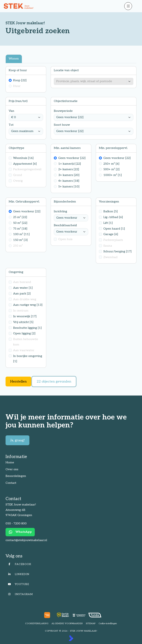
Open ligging (24, 333)
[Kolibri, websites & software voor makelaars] (71, 638)
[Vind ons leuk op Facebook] (70, 564)
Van (11, 111)
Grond (18, 175)
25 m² (20, 217)
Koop (20, 80)
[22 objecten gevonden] (54, 382)
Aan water (23, 288)
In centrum (21, 311)
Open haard (114, 229)
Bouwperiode (63, 111)
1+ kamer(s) (70, 164)
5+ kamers (69, 187)
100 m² (21, 234)
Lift (108, 223)
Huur (17, 86)
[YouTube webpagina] (70, 584)
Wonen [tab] (14, 59)
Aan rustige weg (28, 305)
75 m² (20, 229)
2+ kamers (69, 169)
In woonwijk (25, 316)
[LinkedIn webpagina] (70, 574)
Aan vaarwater (24, 350)
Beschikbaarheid (65, 225)
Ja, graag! (17, 440)
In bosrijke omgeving (28, 359)
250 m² (18, 246)
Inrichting (60, 211)
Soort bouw (62, 125)
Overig (18, 181)
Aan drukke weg (25, 299)
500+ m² (111, 169)
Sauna (108, 246)
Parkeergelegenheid (27, 169)
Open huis (65, 239)
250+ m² (111, 164)
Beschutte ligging (27, 328)
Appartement (25, 164)
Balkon (111, 211)
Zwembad (110, 257)
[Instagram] (70, 594)
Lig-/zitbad (113, 217)
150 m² (20, 240)
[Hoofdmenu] (134, 6)
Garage (111, 234)
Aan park (22, 294)
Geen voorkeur (72, 158)
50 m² (20, 223)
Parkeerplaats (113, 240)
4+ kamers (69, 181)
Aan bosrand (22, 282)
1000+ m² (113, 175)
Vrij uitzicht (23, 322)
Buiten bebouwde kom (26, 342)
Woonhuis (23, 158)
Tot (11, 125)
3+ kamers (69, 175)
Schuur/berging (118, 252)
